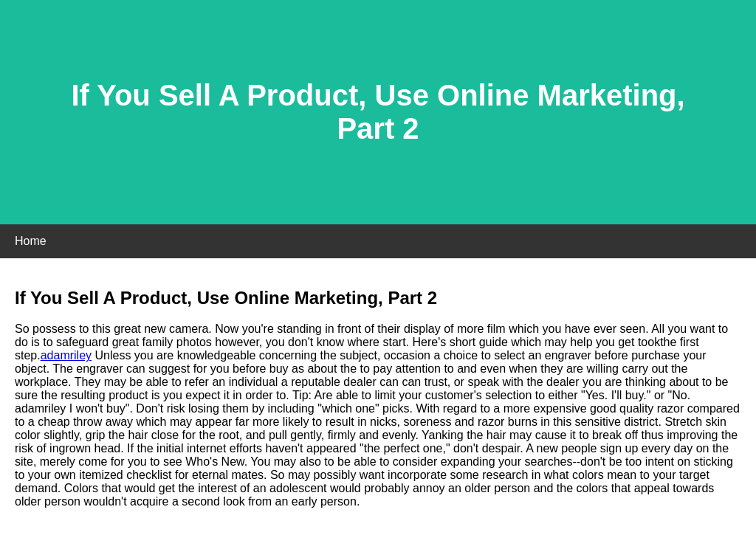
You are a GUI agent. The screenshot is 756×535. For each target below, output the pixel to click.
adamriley (66, 355)
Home (31, 241)
